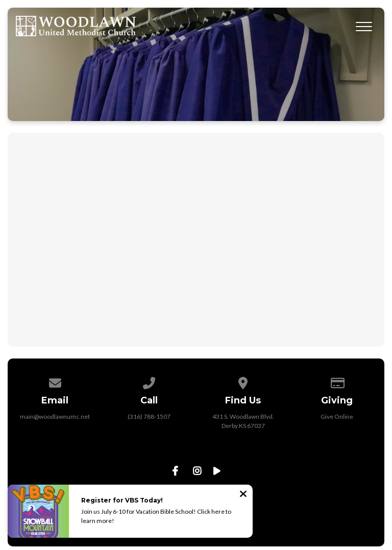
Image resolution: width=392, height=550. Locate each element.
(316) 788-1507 (149, 416)
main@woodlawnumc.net (55, 416)
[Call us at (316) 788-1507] (149, 381)
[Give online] (337, 381)
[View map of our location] (243, 381)
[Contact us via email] (55, 381)
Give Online (337, 416)
